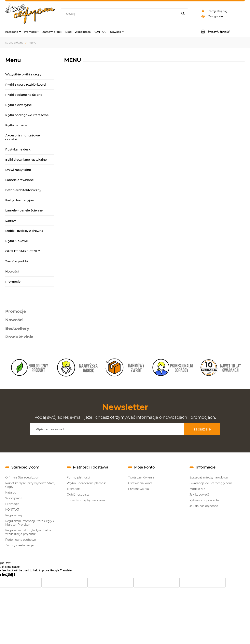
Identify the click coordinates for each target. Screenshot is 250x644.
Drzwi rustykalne (18, 170)
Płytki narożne (16, 125)
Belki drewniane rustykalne (26, 160)
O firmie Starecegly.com (23, 477)
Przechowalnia (138, 489)
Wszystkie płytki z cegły (23, 74)
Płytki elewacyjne (18, 105)
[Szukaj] (183, 14)
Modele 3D (197, 489)
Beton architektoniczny (23, 190)
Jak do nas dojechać (204, 506)
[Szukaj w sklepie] (121, 14)
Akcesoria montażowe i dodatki (23, 137)
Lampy (11, 221)
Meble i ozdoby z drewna (24, 231)
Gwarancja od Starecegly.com (211, 483)
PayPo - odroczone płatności (87, 483)
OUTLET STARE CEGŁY (23, 251)
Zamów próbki (17, 261)
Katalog (11, 493)
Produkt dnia (19, 337)
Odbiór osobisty (78, 495)
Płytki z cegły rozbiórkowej (26, 84)
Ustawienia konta (140, 483)
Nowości (12, 271)
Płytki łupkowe (17, 241)
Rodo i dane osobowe (20, 540)
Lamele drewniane (19, 180)
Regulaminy (14, 515)
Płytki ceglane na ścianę (24, 95)
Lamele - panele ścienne (24, 210)
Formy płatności (78, 477)
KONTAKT (12, 510)
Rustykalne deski (18, 149)
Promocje (13, 282)
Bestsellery (17, 328)
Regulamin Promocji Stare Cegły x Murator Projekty (30, 523)
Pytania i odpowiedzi (204, 500)
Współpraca (14, 498)
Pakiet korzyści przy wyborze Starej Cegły (30, 485)
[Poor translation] (10, 575)
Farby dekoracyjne (19, 200)
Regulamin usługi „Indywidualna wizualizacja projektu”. (28, 532)
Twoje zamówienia (141, 477)
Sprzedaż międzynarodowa (86, 500)
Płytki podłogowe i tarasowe (27, 115)
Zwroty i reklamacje (19, 545)
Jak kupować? (199, 495)
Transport (74, 489)
